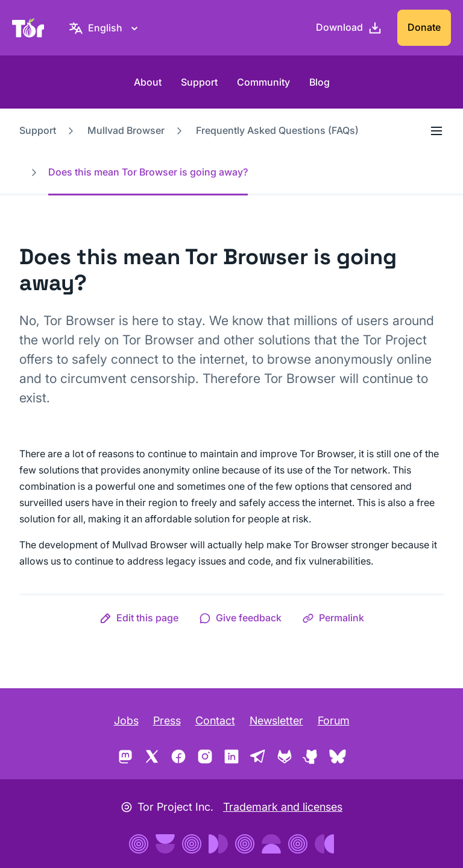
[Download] (349, 28)
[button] (139, 618)
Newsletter (276, 721)
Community (263, 82)
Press (167, 721)
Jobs (126, 721)
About (148, 82)
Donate (424, 27)
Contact (215, 721)
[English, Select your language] (105, 28)
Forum (334, 721)
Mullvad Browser (126, 130)
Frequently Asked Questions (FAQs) (277, 130)
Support (199, 82)
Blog (320, 82)
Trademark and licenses (283, 807)
